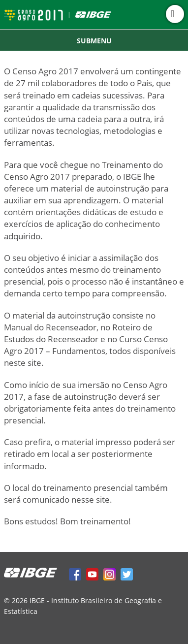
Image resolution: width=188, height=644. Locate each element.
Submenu (94, 41)
